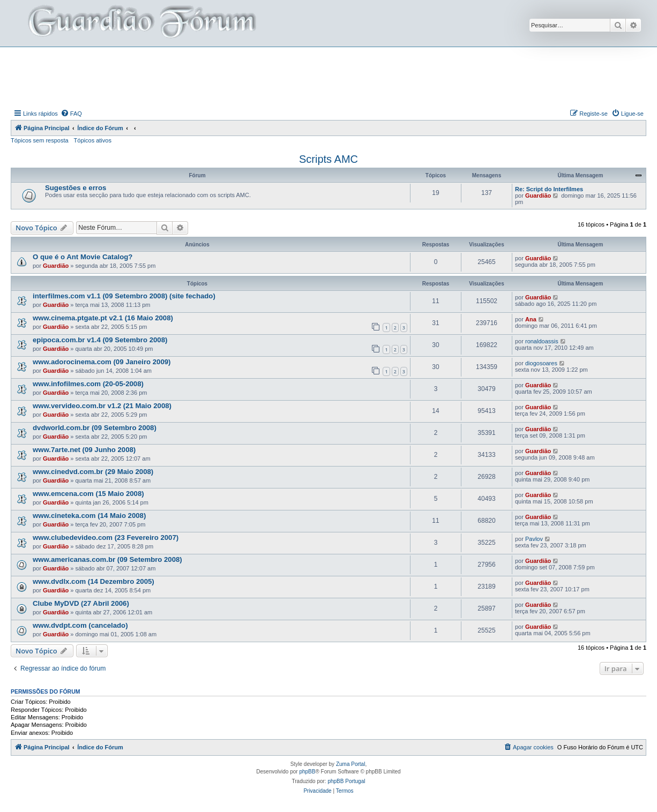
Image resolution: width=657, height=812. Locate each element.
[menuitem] (71, 114)
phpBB (307, 772)
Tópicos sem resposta (40, 140)
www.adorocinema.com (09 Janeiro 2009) (102, 362)
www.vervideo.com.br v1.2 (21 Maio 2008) (102, 406)
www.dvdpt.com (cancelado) (80, 625)
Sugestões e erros (76, 188)
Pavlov (534, 539)
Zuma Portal (350, 764)
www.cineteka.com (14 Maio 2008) (89, 516)
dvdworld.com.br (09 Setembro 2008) (95, 428)
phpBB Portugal (346, 781)
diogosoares (541, 363)
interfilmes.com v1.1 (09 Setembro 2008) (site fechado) (124, 296)
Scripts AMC (328, 159)
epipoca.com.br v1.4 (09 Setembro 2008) (100, 340)
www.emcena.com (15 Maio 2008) (88, 494)
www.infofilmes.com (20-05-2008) (88, 384)
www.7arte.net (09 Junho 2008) (84, 450)
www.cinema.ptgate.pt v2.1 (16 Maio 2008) (103, 318)
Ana (531, 319)
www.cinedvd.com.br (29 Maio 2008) (93, 472)
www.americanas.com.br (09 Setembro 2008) (107, 559)
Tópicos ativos (93, 140)
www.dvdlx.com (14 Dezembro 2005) (94, 581)
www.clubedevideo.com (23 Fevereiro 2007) (106, 537)
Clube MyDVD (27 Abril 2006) (81, 603)
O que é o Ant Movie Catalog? (83, 257)
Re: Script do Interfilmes (549, 189)
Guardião (538, 196)
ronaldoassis (542, 341)
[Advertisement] (328, 77)
